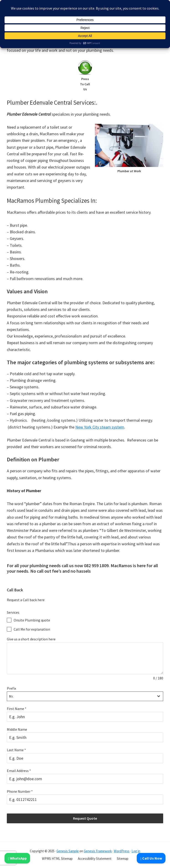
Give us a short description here (31, 639)
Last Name (16, 750)
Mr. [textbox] (11, 696)
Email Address (19, 771)
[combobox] (85, 696)
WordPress (122, 851)
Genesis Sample (68, 851)
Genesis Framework (98, 851)
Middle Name (17, 729)
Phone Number (20, 791)
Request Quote (85, 818)
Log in (136, 851)
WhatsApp (17, 858)
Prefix (11, 688)
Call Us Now (151, 858)
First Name (17, 709)
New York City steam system (100, 427)
